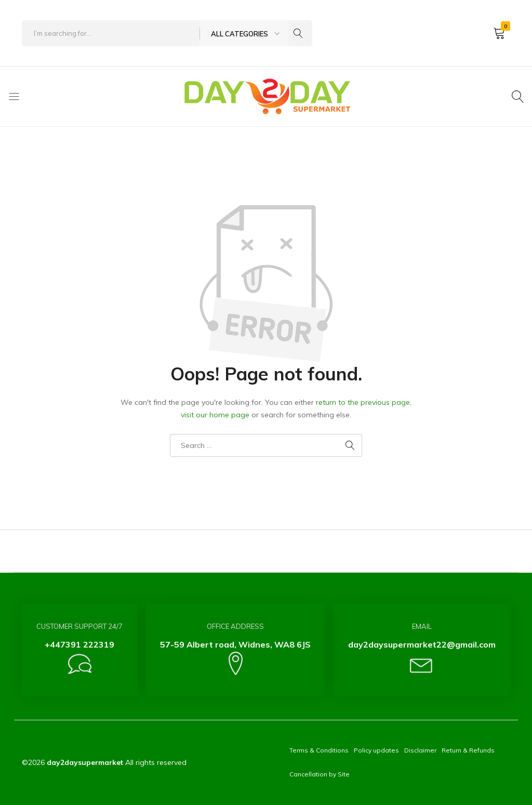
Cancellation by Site (320, 774)
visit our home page (215, 415)
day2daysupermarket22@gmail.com (422, 644)
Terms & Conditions (319, 750)
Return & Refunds (468, 750)
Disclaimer (420, 750)
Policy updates (376, 750)
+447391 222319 (79, 644)
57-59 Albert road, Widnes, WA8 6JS (235, 644)
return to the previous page (363, 402)
